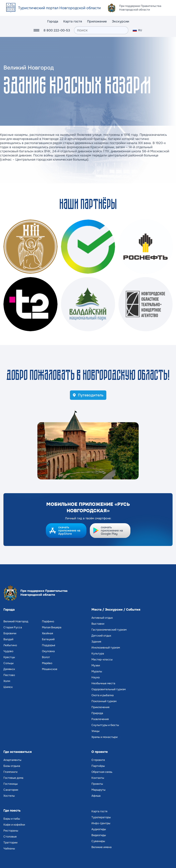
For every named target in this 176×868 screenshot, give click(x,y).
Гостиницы (11, 784)
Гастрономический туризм (109, 630)
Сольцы (8, 663)
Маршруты (98, 790)
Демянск (9, 669)
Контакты (98, 778)
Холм (7, 681)
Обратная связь (102, 772)
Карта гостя (73, 21)
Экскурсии (120, 21)
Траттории (10, 843)
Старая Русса (13, 627)
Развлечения (100, 719)
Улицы (95, 731)
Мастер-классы (102, 659)
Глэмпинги (10, 772)
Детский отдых (101, 636)
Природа (97, 713)
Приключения (100, 707)
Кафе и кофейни (14, 825)
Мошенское (50, 669)
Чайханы (9, 849)
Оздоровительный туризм (109, 689)
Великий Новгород (16, 621)
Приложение (97, 21)
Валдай (8, 639)
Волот (46, 657)
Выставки (98, 624)
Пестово (9, 675)
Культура (98, 654)
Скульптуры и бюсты (105, 725)
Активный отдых (102, 618)
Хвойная (47, 633)
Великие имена (102, 847)
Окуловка (48, 651)
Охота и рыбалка (103, 695)
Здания (96, 642)
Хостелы (9, 796)
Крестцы (9, 657)
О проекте (98, 760)
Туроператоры (101, 817)
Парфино (48, 621)
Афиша (96, 796)
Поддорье (49, 645)
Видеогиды (99, 835)
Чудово (8, 651)
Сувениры (98, 841)
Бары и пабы (12, 819)
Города (53, 21)
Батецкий (48, 639)
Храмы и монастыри (104, 737)
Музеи (96, 665)
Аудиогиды (99, 829)
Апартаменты (12, 760)
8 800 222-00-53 (57, 30)
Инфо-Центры (101, 823)
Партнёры (98, 766)
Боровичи (10, 633)
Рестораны (11, 831)
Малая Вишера (52, 627)
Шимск (8, 687)
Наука (96, 677)
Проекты (97, 784)
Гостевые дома (13, 778)
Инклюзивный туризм (106, 648)
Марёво (47, 663)
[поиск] (101, 30)
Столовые (10, 837)
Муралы (97, 671)
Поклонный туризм (104, 701)
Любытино (10, 645)
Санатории (11, 790)
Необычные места (103, 683)
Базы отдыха (12, 766)
